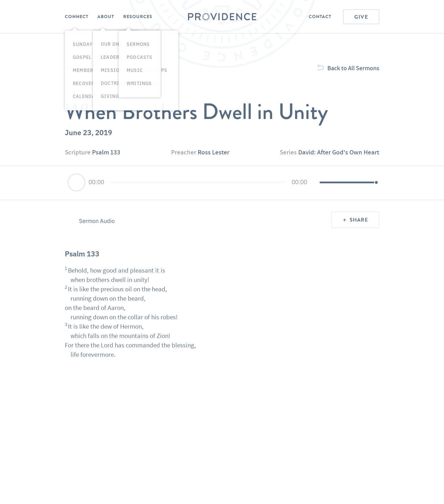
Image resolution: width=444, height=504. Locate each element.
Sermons (76, 68)
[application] (222, 183)
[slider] (198, 182)
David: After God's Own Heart (339, 152)
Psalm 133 (106, 152)
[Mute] (315, 183)
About (106, 17)
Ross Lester (214, 152)
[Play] (76, 182)
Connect (77, 17)
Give (361, 17)
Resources (138, 17)
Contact (320, 17)
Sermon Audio (97, 221)
